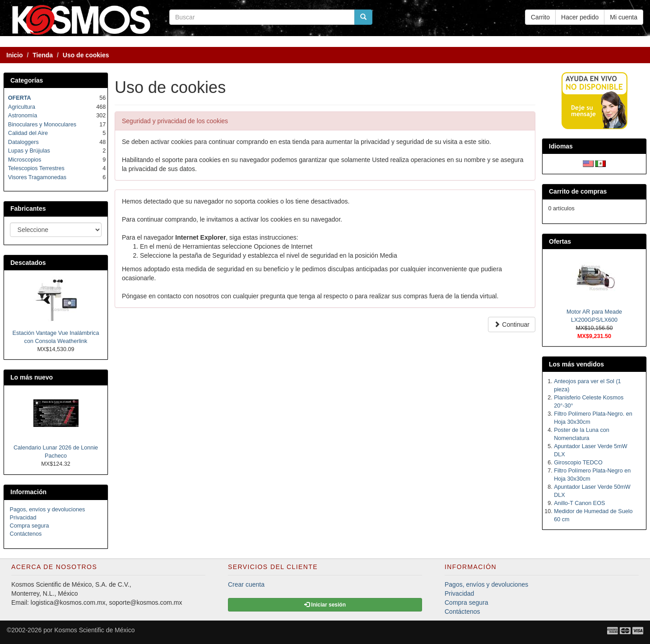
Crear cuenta (246, 584)
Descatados (28, 263)
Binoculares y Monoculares (42, 125)
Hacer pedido (580, 17)
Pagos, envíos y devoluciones (48, 510)
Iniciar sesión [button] (325, 605)
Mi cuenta (624, 17)
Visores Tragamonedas (37, 177)
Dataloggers (23, 142)
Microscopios (25, 160)
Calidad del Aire (28, 133)
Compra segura (30, 526)
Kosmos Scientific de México (94, 630)
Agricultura (22, 107)
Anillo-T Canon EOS (579, 503)
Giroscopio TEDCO (578, 463)
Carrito (540, 17)
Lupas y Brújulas (29, 151)
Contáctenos (26, 534)
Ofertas (560, 241)
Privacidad (23, 518)
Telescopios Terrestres (36, 168)
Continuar (512, 324)
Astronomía (23, 116)
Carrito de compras (578, 191)
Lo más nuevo (32, 377)
